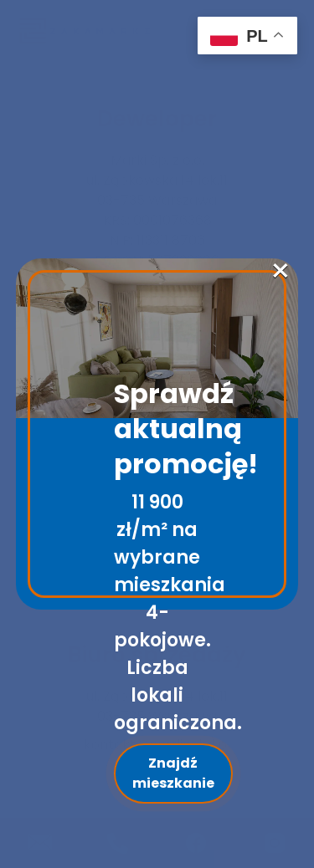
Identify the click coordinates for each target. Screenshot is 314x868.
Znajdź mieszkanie (173, 773)
